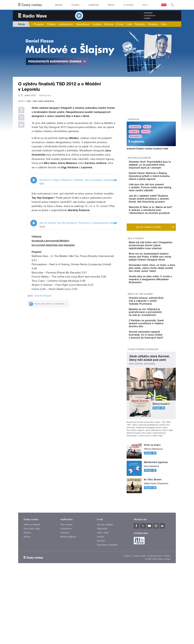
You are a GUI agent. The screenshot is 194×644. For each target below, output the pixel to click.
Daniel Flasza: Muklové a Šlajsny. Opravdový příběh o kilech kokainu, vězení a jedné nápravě (159, 183)
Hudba (97, 24)
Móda (22, 24)
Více (165, 24)
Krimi (147, 127)
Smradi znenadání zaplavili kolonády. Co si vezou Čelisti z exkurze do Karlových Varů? (159, 382)
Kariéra (101, 585)
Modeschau (45, 95)
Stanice (111, 5)
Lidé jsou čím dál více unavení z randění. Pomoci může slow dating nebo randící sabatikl (159, 198)
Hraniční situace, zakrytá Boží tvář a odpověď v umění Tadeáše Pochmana (158, 341)
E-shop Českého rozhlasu (143, 398)
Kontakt (101, 589)
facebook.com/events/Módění (50, 298)
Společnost (83, 24)
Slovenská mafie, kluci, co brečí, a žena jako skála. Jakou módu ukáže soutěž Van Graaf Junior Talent (159, 302)
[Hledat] (172, 5)
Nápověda (102, 577)
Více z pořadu (136, 262)
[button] (115, 238)
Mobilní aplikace (68, 585)
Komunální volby (32, 577)
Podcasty (65, 581)
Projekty (153, 24)
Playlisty (140, 24)
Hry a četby (135, 127)
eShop (27, 585)
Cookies (127, 604)
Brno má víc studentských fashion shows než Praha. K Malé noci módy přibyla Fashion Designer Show (159, 288)
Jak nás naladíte (105, 573)
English (167, 604)
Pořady (51, 24)
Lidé (129, 24)
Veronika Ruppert (43, 353)
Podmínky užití (155, 604)
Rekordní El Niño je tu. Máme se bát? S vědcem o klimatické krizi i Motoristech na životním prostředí (159, 231)
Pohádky (134, 132)
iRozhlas (59, 5)
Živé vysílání (135, 136)
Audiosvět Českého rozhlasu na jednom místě (147, 149)
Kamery (147, 18)
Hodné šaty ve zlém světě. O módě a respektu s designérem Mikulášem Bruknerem (159, 316)
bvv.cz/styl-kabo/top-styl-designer (53, 302)
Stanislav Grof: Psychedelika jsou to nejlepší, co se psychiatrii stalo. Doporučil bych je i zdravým (159, 168)
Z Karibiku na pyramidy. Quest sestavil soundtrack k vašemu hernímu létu (159, 368)
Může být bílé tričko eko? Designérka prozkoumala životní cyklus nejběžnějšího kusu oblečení (159, 272)
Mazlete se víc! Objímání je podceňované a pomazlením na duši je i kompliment (160, 355)
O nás (120, 24)
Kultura (109, 24)
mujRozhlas (94, 5)
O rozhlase (128, 5)
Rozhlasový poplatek (107, 593)
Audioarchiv (150, 16)
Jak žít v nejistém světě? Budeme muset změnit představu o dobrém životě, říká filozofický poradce (158, 214)
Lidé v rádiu (103, 581)
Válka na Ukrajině (32, 573)
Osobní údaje (140, 604)
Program (75, 5)
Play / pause (34, 238)
